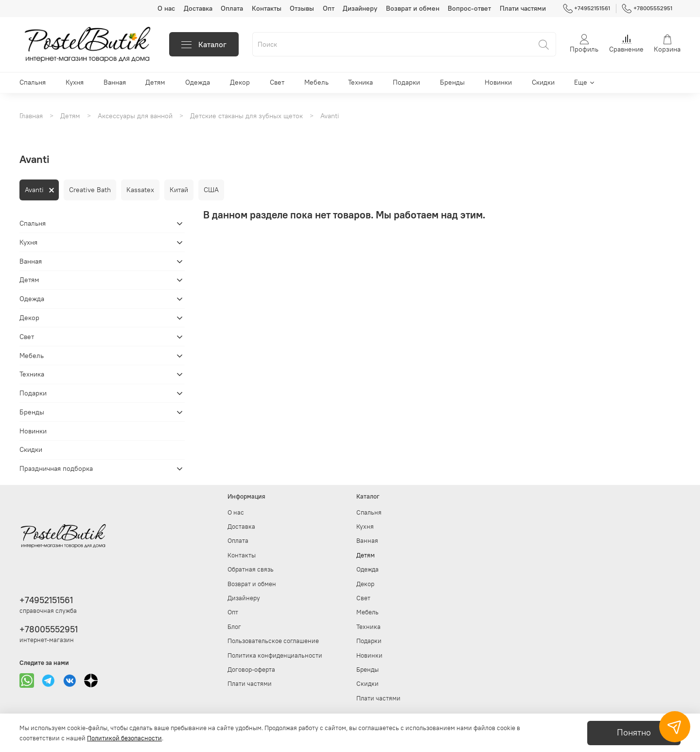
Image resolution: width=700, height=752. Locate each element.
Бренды (452, 82)
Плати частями (523, 8)
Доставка (198, 8)
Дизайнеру (360, 8)
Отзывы (302, 8)
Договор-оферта (251, 670)
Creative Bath (90, 190)
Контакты (267, 8)
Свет (277, 82)
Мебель (316, 82)
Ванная (115, 82)
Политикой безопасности (124, 738)
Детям (155, 82)
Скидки (543, 82)
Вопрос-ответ (469, 8)
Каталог (204, 45)
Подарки (406, 82)
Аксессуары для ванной (135, 116)
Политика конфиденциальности (275, 655)
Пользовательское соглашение (273, 641)
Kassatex (140, 190)
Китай (179, 190)
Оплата (232, 8)
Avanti (34, 190)
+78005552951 (647, 8)
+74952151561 (587, 8)
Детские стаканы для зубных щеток (246, 116)
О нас (166, 8)
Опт (329, 8)
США (211, 190)
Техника (360, 82)
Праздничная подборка (56, 468)
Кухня (75, 82)
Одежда (198, 82)
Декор (240, 82)
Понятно (634, 733)
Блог (234, 627)
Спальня (33, 82)
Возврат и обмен (413, 8)
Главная (31, 116)
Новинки (498, 82)
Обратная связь (251, 569)
